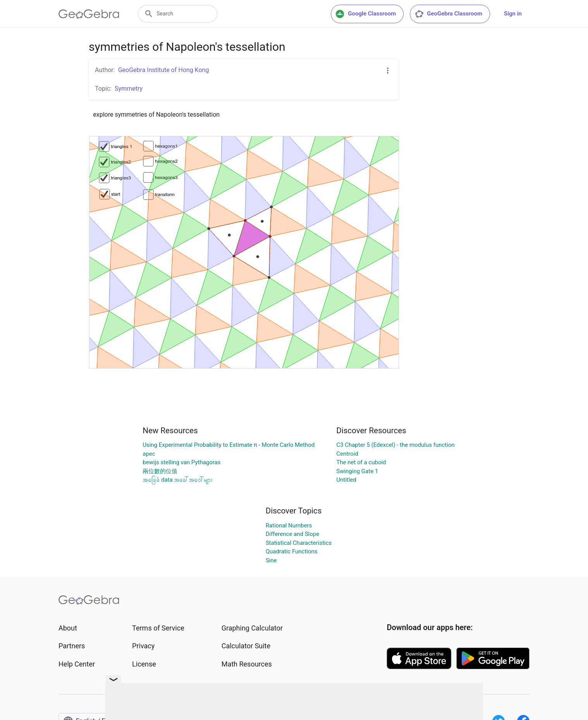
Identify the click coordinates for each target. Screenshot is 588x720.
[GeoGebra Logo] (89, 14)
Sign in (513, 14)
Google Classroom (366, 14)
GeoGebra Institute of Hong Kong (164, 70)
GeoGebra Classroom (448, 14)
